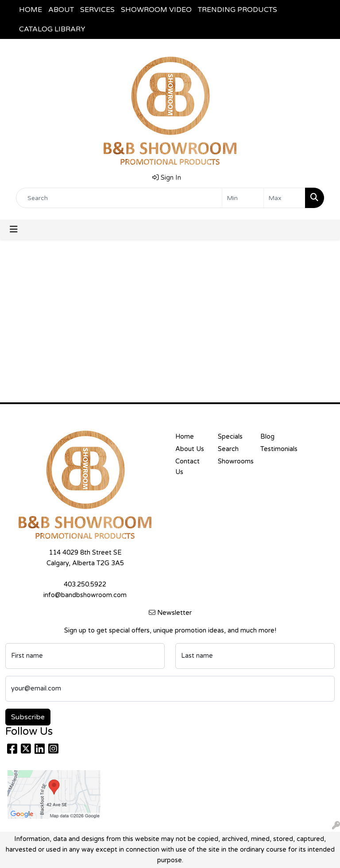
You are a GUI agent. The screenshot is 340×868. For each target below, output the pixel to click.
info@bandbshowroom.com (85, 595)
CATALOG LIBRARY (52, 29)
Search (228, 449)
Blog (267, 437)
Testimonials (276, 449)
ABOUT (61, 10)
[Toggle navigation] (14, 230)
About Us (190, 449)
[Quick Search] (119, 198)
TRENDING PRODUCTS (238, 10)
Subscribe (28, 717)
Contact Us (187, 467)
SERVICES (97, 10)
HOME (31, 10)
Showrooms (234, 461)
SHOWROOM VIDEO (156, 10)
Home (185, 437)
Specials (230, 437)
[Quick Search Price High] (284, 198)
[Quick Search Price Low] (243, 198)
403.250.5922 (85, 584)
